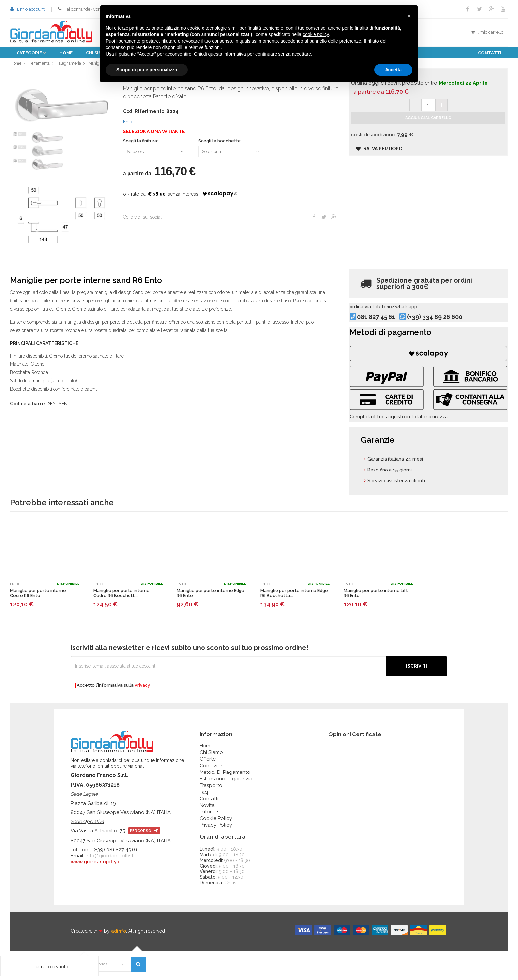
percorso (144, 860)
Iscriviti (417, 696)
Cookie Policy (216, 848)
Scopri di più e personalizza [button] (147, 70)
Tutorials (209, 841)
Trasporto (211, 815)
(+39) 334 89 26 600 (446, 328)
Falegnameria (72, 65)
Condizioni (212, 795)
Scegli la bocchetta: (220, 144)
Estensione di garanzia (226, 808)
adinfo (118, 961)
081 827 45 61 (387, 328)
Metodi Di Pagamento (225, 802)
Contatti (490, 53)
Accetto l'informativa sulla (110, 715)
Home (66, 53)
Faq (204, 821)
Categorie (29, 53)
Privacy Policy (216, 854)
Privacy (142, 715)
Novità (207, 835)
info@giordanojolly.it (110, 885)
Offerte (208, 788)
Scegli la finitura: (140, 144)
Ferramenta (40, 65)
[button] (409, 16)
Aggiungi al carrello (428, 128)
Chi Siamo (211, 782)
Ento (128, 125)
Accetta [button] (393, 70)
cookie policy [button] (316, 34)
